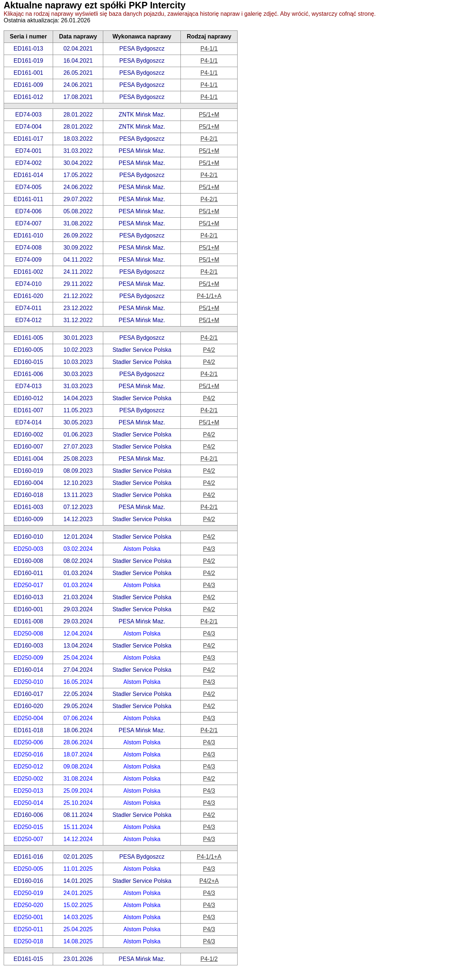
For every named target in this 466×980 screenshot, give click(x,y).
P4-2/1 (209, 139)
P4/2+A (209, 881)
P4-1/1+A (209, 296)
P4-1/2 (209, 959)
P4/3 (209, 549)
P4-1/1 (209, 49)
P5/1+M (209, 115)
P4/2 (209, 350)
